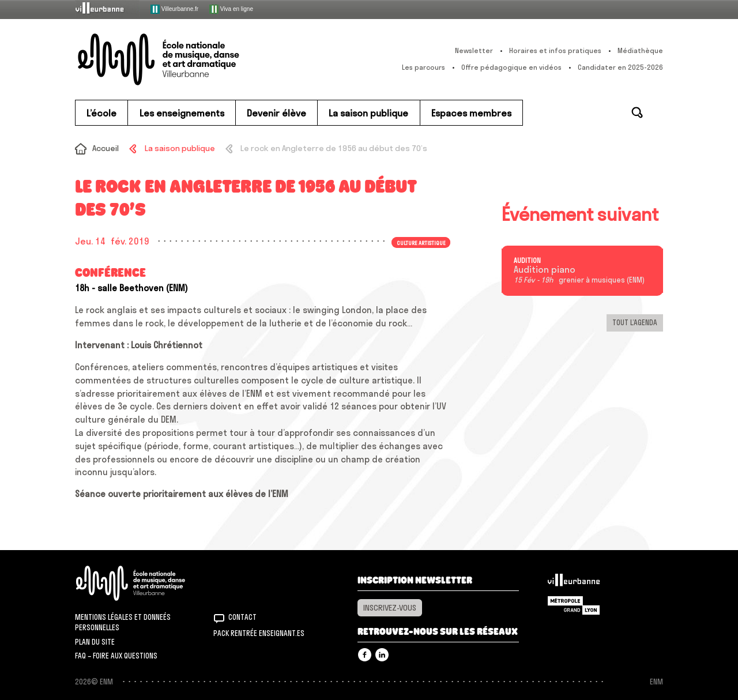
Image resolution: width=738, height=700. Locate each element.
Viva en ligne (231, 9)
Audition (527, 261)
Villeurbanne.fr (174, 9)
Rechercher (637, 112)
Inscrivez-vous (390, 608)
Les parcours (423, 67)
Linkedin (382, 655)
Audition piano (545, 270)
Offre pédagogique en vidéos (511, 67)
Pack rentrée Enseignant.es (259, 633)
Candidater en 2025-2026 (620, 67)
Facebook (365, 655)
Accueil (106, 148)
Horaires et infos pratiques (555, 50)
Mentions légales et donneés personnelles (123, 622)
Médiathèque (640, 50)
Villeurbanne (574, 583)
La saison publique (180, 148)
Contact (242, 617)
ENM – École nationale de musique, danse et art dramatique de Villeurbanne (182, 59)
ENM (146, 583)
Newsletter (474, 50)
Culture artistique (421, 242)
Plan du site (95, 642)
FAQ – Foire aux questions (116, 656)
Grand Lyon (574, 605)
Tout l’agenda (635, 322)
